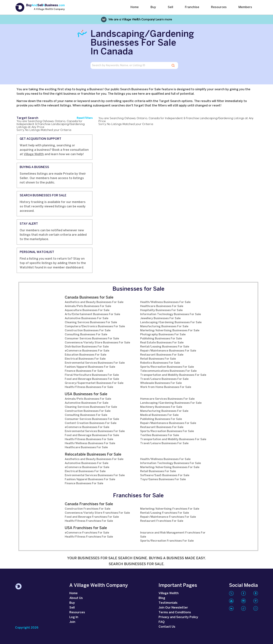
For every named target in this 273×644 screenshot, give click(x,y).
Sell (170, 7)
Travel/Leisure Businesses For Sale (164, 379)
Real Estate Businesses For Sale (162, 343)
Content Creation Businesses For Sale (91, 423)
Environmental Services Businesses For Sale (95, 363)
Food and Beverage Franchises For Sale (92, 517)
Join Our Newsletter (173, 608)
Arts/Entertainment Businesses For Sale (92, 314)
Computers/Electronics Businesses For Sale (95, 327)
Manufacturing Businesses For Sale (164, 327)
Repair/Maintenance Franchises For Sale (168, 517)
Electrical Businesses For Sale (85, 359)
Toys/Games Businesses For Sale (163, 479)
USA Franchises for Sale (86, 528)
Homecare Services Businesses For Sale (167, 399)
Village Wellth (34, 154)
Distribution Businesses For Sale (87, 347)
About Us (76, 598)
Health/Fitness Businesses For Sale (89, 387)
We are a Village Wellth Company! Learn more (140, 19)
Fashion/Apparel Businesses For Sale (90, 367)
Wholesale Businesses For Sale (161, 383)
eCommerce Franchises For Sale (87, 533)
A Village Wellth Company (49, 9)
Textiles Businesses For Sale (160, 435)
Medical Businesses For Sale (159, 415)
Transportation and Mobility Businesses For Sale (173, 375)
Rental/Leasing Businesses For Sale (165, 347)
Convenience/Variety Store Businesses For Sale (97, 343)
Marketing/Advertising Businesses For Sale (170, 331)
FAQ (162, 622)
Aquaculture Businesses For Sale (87, 310)
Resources (219, 7)
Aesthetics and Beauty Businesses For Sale (94, 302)
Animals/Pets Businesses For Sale (88, 306)
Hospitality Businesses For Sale (161, 310)
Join (72, 622)
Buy (153, 7)
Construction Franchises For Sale (88, 509)
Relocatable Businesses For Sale (93, 455)
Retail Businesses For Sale (158, 359)
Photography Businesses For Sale (163, 335)
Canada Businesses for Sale (89, 298)
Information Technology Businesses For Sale (171, 314)
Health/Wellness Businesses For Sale (165, 302)
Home (135, 7)
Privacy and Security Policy (178, 617)
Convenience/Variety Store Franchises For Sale (97, 513)
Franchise (192, 7)
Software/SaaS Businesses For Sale (165, 475)
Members (245, 7)
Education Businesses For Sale (86, 355)
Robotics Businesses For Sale (160, 363)
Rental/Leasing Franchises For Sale (165, 513)
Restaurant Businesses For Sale (162, 355)
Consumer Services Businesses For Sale (92, 339)
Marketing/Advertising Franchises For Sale (170, 509)
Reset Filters (85, 118)
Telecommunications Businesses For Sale (168, 371)
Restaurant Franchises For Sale (162, 521)
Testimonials (168, 603)
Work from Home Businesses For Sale (166, 387)
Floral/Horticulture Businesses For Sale (92, 375)
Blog (162, 598)
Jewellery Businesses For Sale (160, 318)
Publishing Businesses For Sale (161, 339)
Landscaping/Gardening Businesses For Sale (171, 322)
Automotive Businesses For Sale (87, 318)
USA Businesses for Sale (86, 394)
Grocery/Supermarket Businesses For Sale (94, 383)
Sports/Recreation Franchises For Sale (167, 541)
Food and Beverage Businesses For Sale (92, 379)
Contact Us (167, 627)
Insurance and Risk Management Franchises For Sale (173, 535)
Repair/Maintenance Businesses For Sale (168, 351)
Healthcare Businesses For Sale (162, 306)
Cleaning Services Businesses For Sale (91, 322)
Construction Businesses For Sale (88, 331)
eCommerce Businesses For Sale (87, 351)
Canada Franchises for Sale (89, 504)
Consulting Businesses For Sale (86, 335)
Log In (74, 617)
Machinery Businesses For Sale (161, 407)
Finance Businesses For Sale (84, 371)
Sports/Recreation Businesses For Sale (167, 367)
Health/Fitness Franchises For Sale (89, 521)
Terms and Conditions (175, 612)
